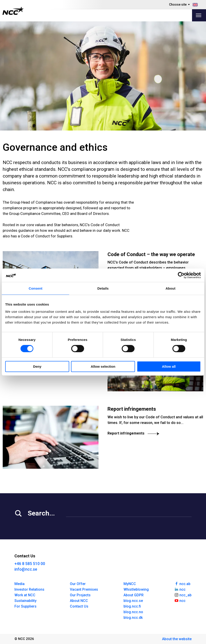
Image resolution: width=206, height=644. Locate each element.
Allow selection (103, 366)
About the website (177, 639)
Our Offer (78, 584)
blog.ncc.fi (132, 606)
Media (19, 584)
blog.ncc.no (133, 612)
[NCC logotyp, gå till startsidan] (13, 11)
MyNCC (130, 584)
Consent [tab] (35, 288)
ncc (180, 589)
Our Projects (80, 595)
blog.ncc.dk (133, 618)
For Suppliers (25, 606)
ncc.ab (182, 583)
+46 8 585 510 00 (30, 564)
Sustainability (25, 601)
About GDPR (134, 595)
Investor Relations (29, 589)
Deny (37, 366)
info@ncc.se (26, 569)
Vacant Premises (84, 589)
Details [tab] (103, 288)
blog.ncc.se (133, 601)
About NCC (79, 601)
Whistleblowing (136, 589)
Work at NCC (25, 595)
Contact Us (79, 606)
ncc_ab (183, 595)
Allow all (169, 366)
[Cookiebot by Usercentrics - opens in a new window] (181, 275)
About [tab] (170, 288)
